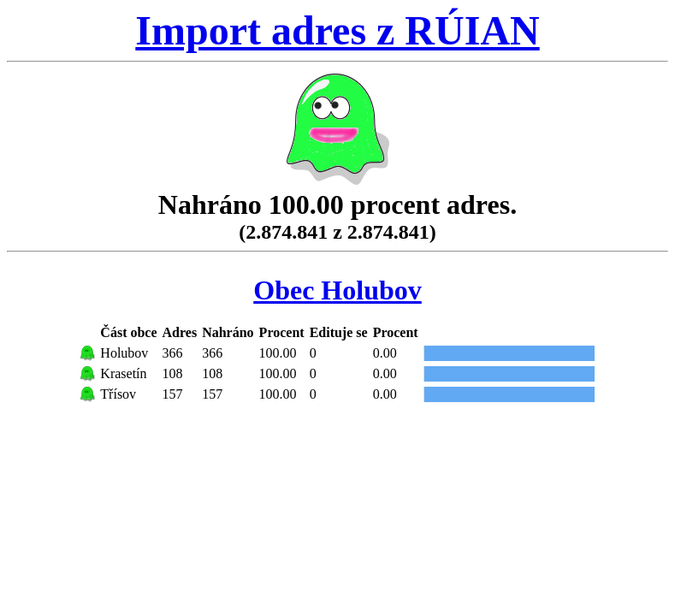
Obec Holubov (337, 290)
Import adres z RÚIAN (337, 30)
